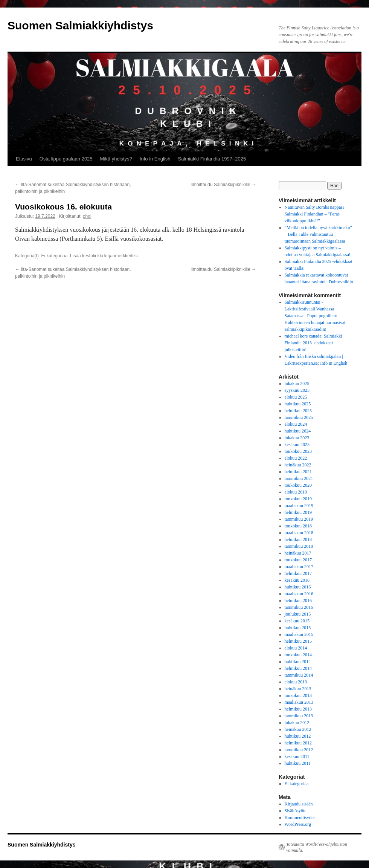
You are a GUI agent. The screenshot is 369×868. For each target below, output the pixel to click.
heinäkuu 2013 (298, 689)
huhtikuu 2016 (298, 587)
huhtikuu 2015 (298, 628)
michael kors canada (303, 336)
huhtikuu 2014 (298, 662)
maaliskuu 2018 (299, 533)
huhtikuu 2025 (298, 404)
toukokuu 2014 (298, 655)
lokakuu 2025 (297, 384)
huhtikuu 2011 (298, 763)
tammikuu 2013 (299, 716)
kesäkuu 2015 (297, 621)
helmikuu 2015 (298, 641)
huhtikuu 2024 (298, 431)
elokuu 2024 (296, 424)
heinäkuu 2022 (298, 465)
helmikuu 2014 (298, 668)
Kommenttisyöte (300, 818)
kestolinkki (92, 256)
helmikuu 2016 (298, 601)
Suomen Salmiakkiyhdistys (80, 25)
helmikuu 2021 (298, 472)
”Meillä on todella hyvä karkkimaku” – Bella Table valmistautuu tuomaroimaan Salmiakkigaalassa (318, 234)
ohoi (87, 216)
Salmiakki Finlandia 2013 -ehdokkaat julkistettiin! (313, 343)
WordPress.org (298, 824)
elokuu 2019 (296, 492)
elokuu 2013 (296, 682)
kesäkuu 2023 (297, 445)
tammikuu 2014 (299, 675)
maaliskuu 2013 (299, 702)
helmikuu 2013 (298, 709)
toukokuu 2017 (298, 560)
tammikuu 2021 (299, 478)
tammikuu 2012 (299, 750)
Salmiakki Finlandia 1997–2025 (212, 159)
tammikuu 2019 (299, 519)
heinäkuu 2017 (298, 553)
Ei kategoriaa (54, 256)
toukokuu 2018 (298, 526)
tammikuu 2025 (299, 417)
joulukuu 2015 (298, 614)
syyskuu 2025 (297, 390)
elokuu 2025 (296, 397)
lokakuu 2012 (297, 723)
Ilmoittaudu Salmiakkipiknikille (223, 185)
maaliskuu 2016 (299, 594)
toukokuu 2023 (298, 451)
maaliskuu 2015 (299, 634)
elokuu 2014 (296, 648)
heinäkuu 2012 (298, 729)
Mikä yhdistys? (116, 159)
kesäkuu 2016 (297, 580)
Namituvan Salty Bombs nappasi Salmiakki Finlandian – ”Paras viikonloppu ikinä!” (314, 214)
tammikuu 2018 (299, 546)
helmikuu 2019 (298, 512)
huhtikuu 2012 (298, 736)
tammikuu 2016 (299, 607)
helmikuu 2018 (298, 539)
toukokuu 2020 (298, 485)
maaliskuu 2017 (299, 567)
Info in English (155, 159)
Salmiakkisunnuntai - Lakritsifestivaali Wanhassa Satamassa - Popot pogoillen (310, 309)
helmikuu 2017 (298, 573)
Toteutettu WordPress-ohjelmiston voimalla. (317, 847)
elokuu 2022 (296, 458)
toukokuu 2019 (298, 499)
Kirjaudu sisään (299, 804)
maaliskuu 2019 (299, 506)
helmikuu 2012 (298, 743)
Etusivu (24, 159)
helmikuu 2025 (298, 411)
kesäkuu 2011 (297, 756)
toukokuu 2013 (298, 695)
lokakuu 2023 (297, 438)
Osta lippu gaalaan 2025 (66, 159)
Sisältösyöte (296, 811)
